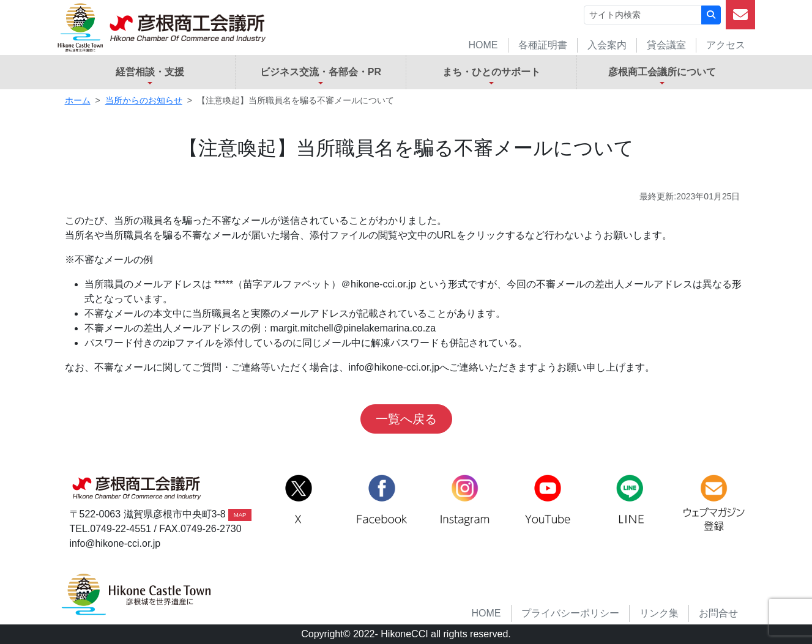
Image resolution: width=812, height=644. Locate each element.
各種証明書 (543, 45)
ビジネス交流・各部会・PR (321, 72)
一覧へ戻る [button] (406, 419)
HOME (483, 45)
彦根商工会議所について (662, 72)
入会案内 (607, 45)
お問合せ (718, 613)
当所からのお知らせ (144, 100)
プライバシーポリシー (570, 613)
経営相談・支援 (150, 72)
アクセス (726, 45)
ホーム (78, 100)
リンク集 (659, 613)
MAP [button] (240, 515)
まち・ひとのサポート (491, 72)
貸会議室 (666, 45)
